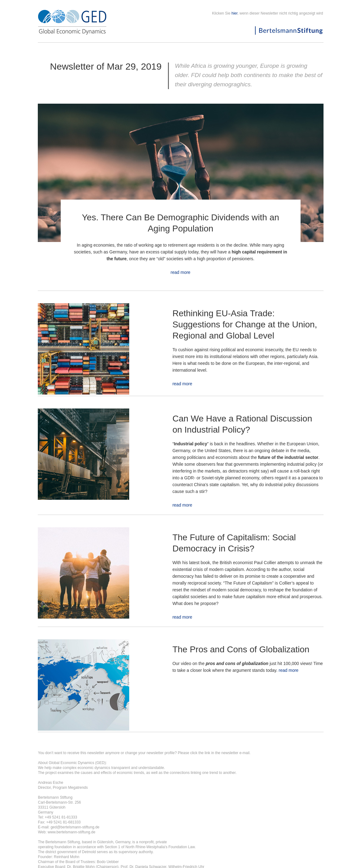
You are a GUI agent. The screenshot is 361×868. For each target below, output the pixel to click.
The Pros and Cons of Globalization (241, 649)
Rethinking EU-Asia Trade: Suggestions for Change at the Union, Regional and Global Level (245, 324)
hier (234, 13)
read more (181, 272)
